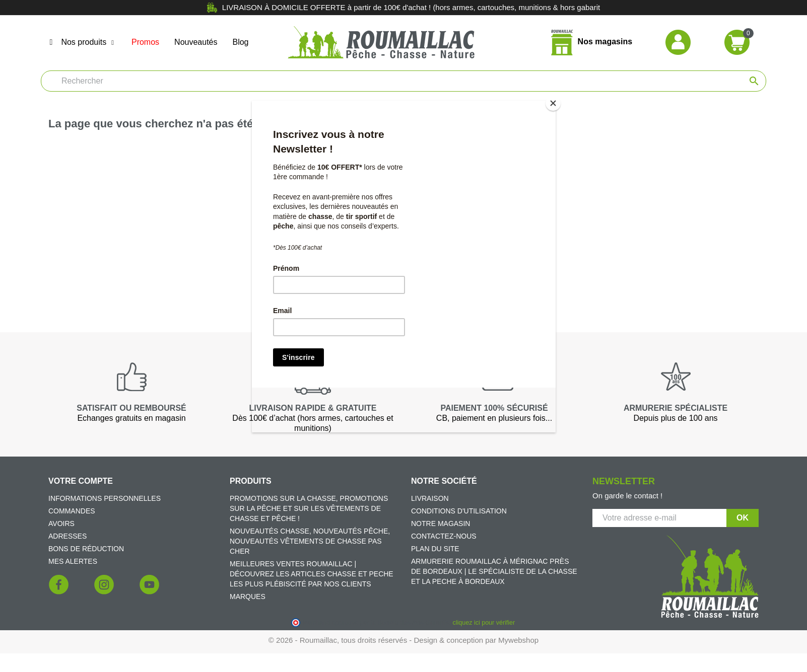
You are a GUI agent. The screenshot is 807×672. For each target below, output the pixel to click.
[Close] (553, 103)
